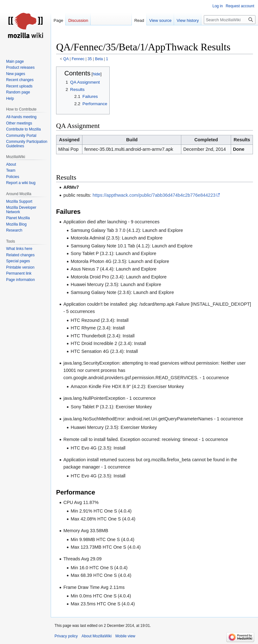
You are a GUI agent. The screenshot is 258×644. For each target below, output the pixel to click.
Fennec (78, 59)
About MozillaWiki (97, 636)
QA (66, 59)
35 (90, 59)
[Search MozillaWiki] (230, 20)
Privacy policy (66, 636)
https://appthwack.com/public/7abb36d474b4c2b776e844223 (154, 195)
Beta (99, 59)
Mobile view (125, 636)
